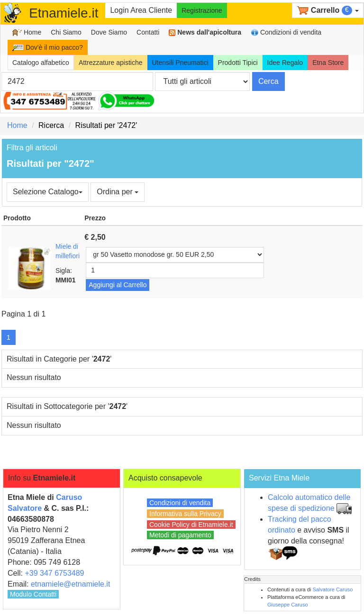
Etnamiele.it (64, 13)
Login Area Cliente (141, 10)
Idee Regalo (285, 63)
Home (27, 32)
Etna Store (328, 63)
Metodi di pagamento (180, 535)
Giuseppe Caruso (288, 605)
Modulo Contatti (33, 594)
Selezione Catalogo (48, 192)
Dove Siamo (109, 32)
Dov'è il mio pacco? (48, 47)
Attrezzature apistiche (111, 63)
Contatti (148, 32)
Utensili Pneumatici (180, 63)
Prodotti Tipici (238, 63)
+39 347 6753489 (54, 573)
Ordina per (118, 192)
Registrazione (202, 10)
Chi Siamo (66, 32)
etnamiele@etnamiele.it (70, 584)
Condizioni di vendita (286, 32)
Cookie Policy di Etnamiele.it (191, 525)
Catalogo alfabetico (41, 63)
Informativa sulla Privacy (185, 514)
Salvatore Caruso (332, 589)
